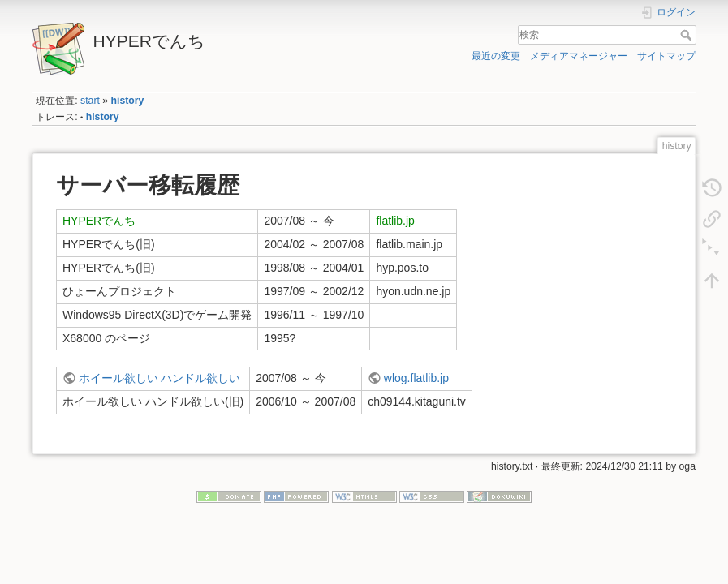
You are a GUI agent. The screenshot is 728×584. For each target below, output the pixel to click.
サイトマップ (666, 56)
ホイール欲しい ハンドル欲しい (160, 378)
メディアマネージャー (579, 56)
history (128, 101)
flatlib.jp (395, 221)
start (90, 101)
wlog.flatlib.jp (416, 378)
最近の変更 (496, 56)
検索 (688, 35)
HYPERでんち (99, 221)
